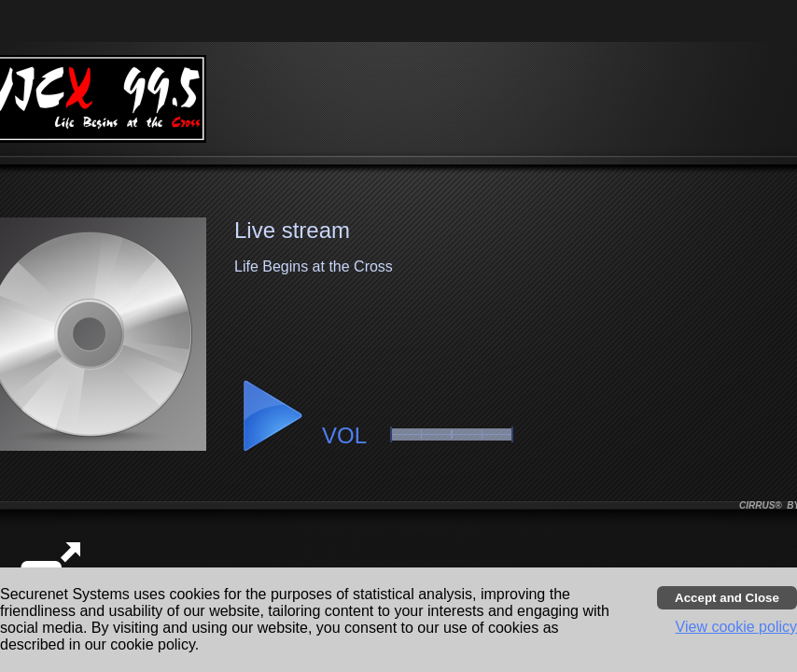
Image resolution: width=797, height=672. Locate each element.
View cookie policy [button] (736, 627)
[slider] (452, 434)
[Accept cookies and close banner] (727, 598)
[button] (272, 416)
